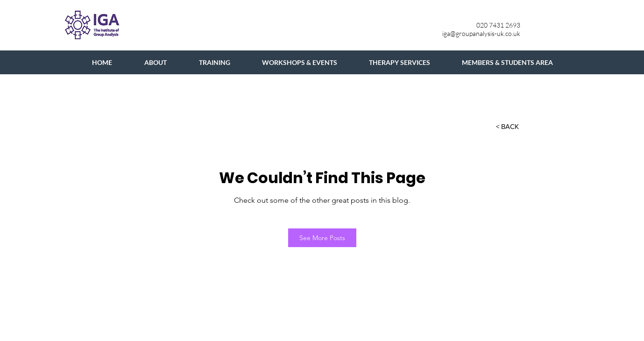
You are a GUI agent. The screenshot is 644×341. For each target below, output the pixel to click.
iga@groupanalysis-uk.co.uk (481, 33)
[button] (508, 126)
